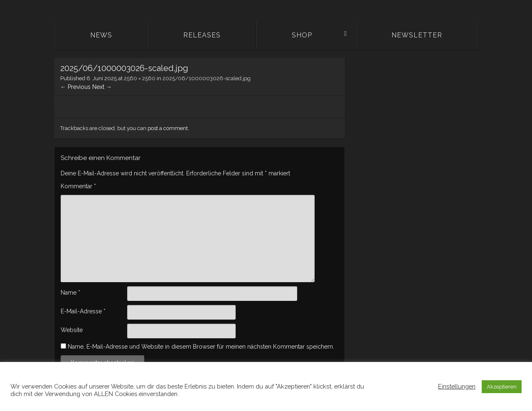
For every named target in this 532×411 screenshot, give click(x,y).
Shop (302, 35)
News (101, 35)
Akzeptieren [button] (502, 387)
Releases (202, 35)
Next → (102, 87)
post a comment (168, 128)
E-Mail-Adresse (83, 311)
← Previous (75, 87)
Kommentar (78, 186)
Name (70, 293)
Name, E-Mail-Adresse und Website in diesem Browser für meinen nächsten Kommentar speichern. (201, 347)
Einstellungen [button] (457, 386)
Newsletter (417, 35)
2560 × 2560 (140, 78)
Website (72, 330)
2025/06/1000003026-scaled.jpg (207, 78)
